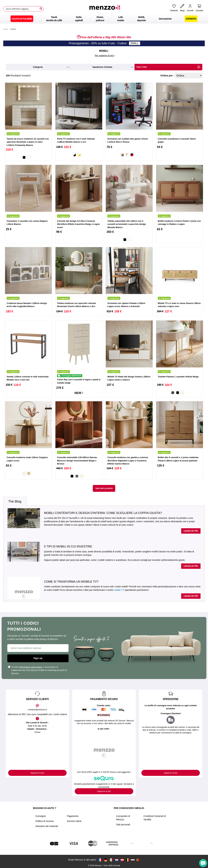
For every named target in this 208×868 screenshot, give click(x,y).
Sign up (38, 658)
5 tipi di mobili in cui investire (68, 546)
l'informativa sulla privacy (31, 667)
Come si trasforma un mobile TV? (71, 582)
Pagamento (73, 816)
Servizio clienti (74, 821)
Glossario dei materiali (47, 826)
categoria (38, 67)
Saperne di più (37, 773)
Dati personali (123, 825)
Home (6, 29)
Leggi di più (191, 531)
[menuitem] (22, 19)
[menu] (104, 19)
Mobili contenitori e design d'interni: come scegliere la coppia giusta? (103, 513)
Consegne (41, 816)
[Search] (41, 9)
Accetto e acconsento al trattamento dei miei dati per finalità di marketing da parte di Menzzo (38, 670)
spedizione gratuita (102, 67)
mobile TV (119, 590)
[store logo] (106, 9)
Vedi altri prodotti (104, 488)
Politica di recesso (45, 821)
